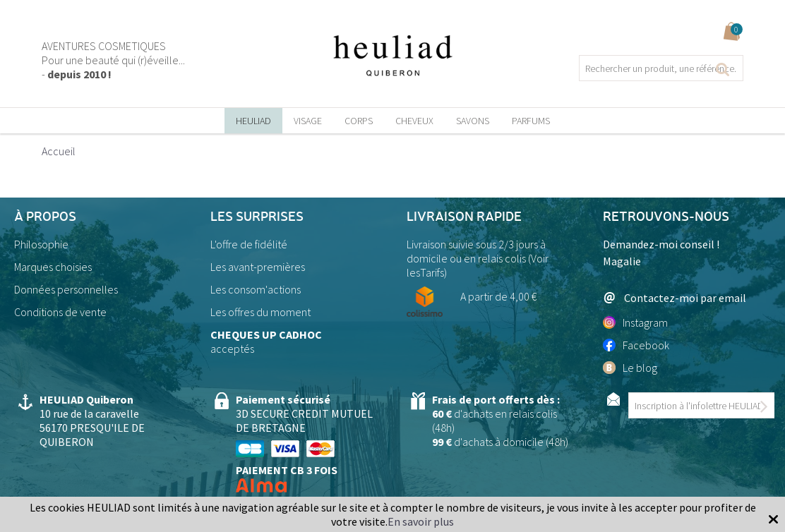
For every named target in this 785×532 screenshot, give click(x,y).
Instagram (635, 322)
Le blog (630, 368)
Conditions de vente (60, 312)
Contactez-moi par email (675, 297)
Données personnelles (66, 289)
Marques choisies (53, 267)
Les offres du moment (260, 312)
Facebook (636, 345)
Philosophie (41, 244)
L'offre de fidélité (249, 244)
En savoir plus (421, 521)
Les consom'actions (256, 289)
